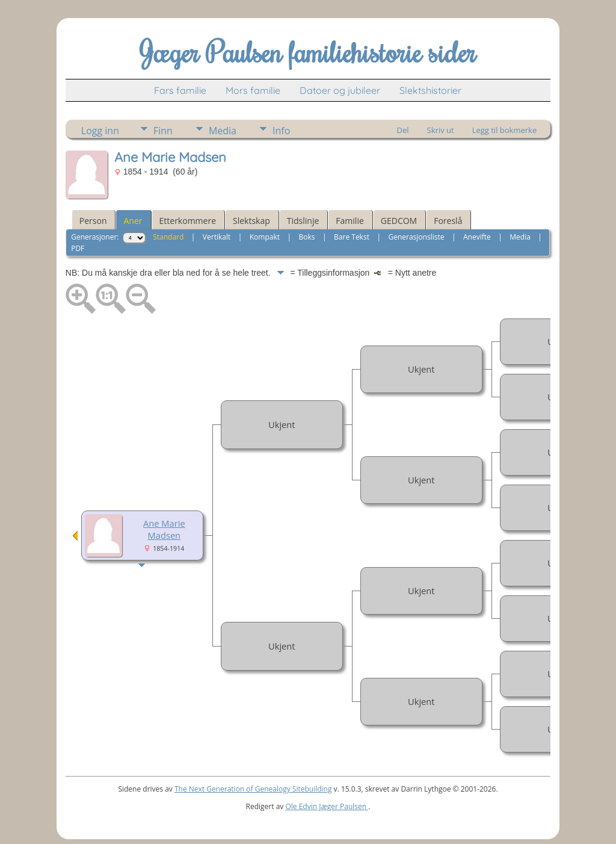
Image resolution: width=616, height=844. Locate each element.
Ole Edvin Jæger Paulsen (327, 806)
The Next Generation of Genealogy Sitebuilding (253, 789)
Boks (307, 237)
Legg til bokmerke (505, 130)
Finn (163, 131)
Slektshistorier (430, 90)
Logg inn (100, 131)
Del (403, 130)
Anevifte (477, 237)
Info (281, 131)
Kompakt (265, 237)
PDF (78, 248)
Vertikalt (217, 237)
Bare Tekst (352, 237)
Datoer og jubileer (340, 90)
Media (223, 131)
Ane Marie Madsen (164, 529)
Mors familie (253, 90)
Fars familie (180, 90)
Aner (133, 221)
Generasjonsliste (416, 237)
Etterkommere (188, 221)
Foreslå (448, 221)
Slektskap (251, 221)
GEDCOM (399, 221)
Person (93, 221)
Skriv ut (441, 130)
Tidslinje (303, 221)
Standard (168, 237)
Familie (350, 221)
